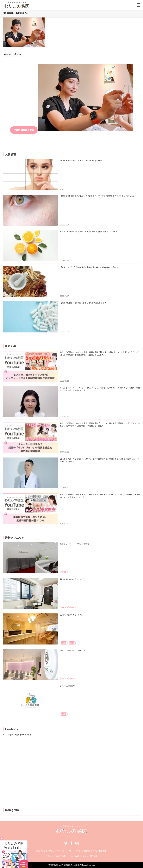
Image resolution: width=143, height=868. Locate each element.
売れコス (50, 856)
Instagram (77, 843)
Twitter (66, 843)
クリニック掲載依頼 (83, 851)
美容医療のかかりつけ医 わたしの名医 (65, 865)
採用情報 (94, 856)
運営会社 (51, 851)
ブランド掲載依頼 (99, 851)
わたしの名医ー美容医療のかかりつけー (18, 735)
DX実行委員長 (60, 856)
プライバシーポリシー (65, 851)
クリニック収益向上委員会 (78, 856)
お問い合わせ (40, 851)
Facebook (71, 843)
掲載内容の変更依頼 (24, 130)
